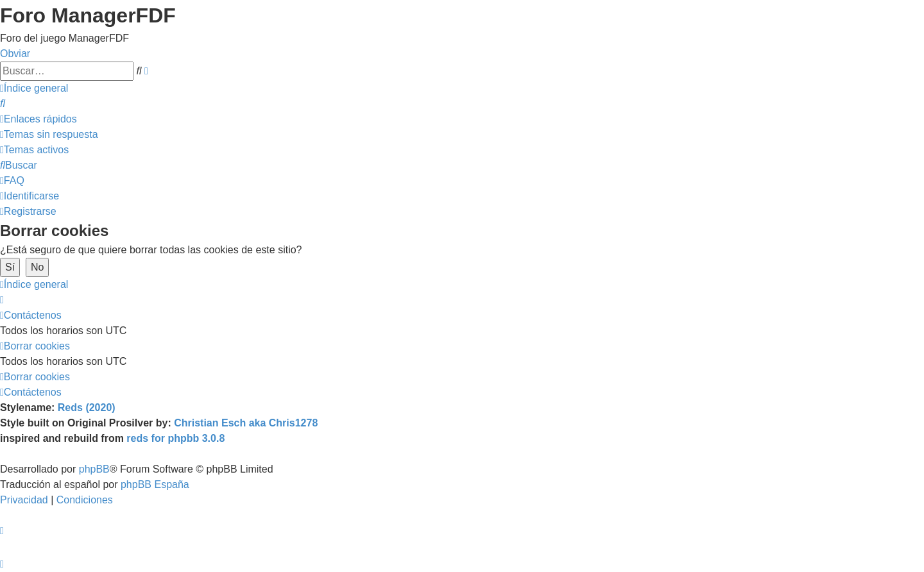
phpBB (94, 469)
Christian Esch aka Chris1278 (246, 423)
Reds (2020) (87, 408)
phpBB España (155, 484)
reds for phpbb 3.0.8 (175, 438)
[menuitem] (3, 104)
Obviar (15, 54)
